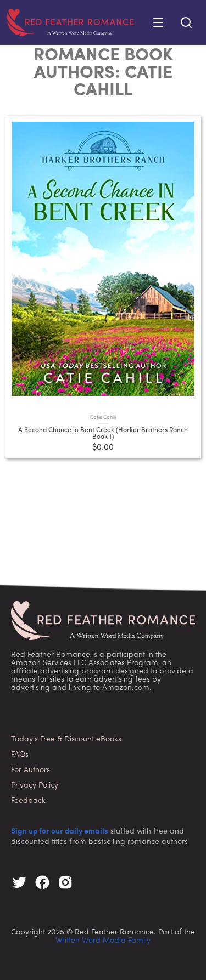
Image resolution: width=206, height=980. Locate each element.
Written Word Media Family (103, 941)
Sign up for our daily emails (60, 832)
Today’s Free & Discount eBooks (66, 740)
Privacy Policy (35, 786)
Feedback (28, 801)
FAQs (20, 755)
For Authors (30, 770)
